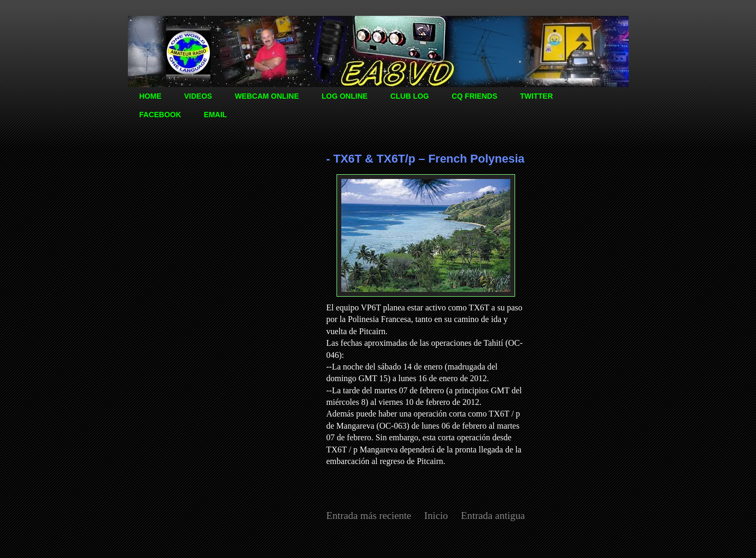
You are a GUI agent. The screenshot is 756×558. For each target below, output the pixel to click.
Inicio (436, 516)
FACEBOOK (160, 115)
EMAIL (216, 115)
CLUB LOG (410, 96)
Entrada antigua (493, 516)
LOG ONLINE (345, 96)
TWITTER (536, 96)
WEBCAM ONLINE (267, 96)
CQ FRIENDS (474, 96)
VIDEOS (198, 96)
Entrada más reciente (369, 516)
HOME (151, 96)
